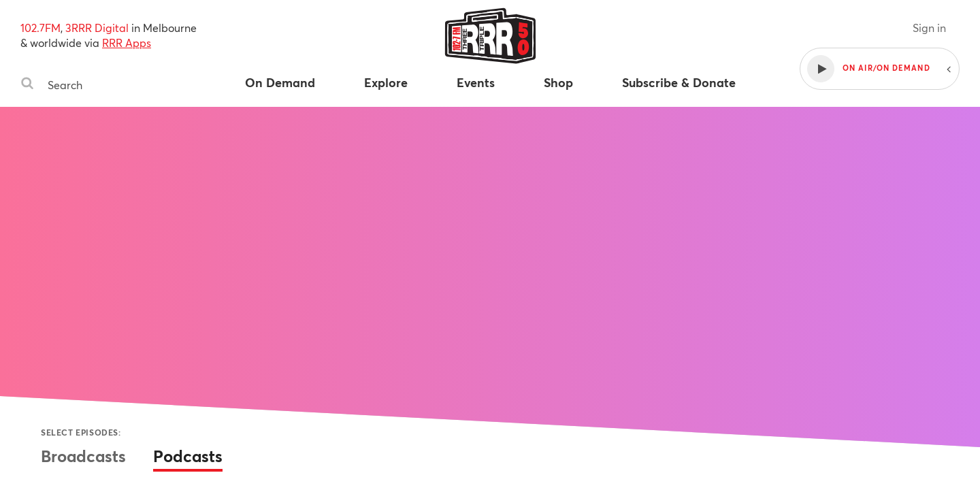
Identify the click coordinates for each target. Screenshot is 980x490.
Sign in (929, 28)
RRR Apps (127, 43)
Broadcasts (83, 456)
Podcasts (188, 456)
